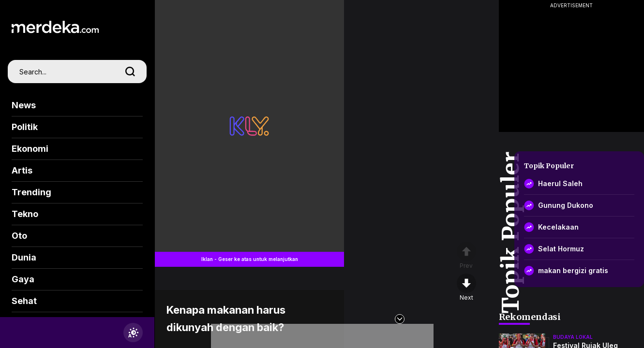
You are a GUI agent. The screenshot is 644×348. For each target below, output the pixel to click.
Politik (25, 127)
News (24, 105)
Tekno (25, 214)
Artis (22, 170)
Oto (19, 236)
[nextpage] (466, 288)
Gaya (23, 279)
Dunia (24, 257)
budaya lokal (573, 337)
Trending (31, 192)
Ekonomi (30, 149)
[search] (130, 72)
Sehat (24, 301)
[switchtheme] (133, 333)
